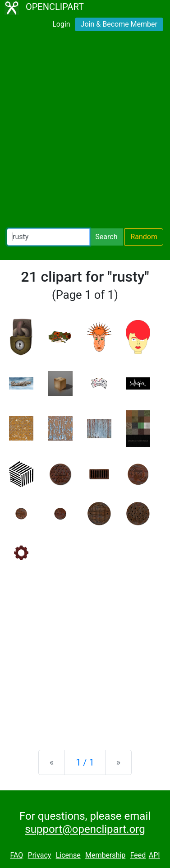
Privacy (40, 855)
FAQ (16, 855)
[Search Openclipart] (48, 237)
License (68, 855)
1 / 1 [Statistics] (85, 762)
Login (61, 24)
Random (144, 237)
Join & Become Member (119, 24)
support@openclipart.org (85, 829)
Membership (105, 855)
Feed (138, 855)
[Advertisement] (85, 132)
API (154, 855)
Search (106, 237)
